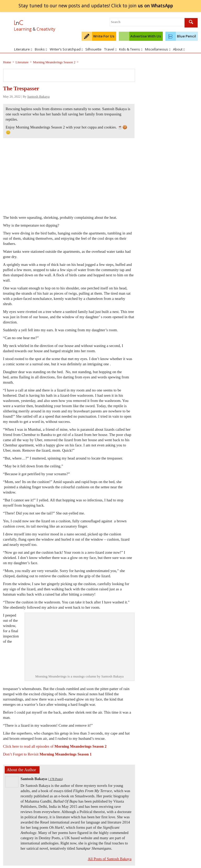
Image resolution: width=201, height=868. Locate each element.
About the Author (21, 770)
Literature (23, 49)
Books (41, 49)
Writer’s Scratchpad (66, 49)
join (155, 5)
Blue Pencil (186, 36)
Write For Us (104, 36)
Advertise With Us (146, 36)
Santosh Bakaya (38, 96)
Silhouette (93, 49)
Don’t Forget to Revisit (48, 754)
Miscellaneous (158, 49)
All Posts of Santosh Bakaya (110, 859)
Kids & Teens (131, 49)
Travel (110, 49)
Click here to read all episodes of (55, 746)
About (179, 49)
